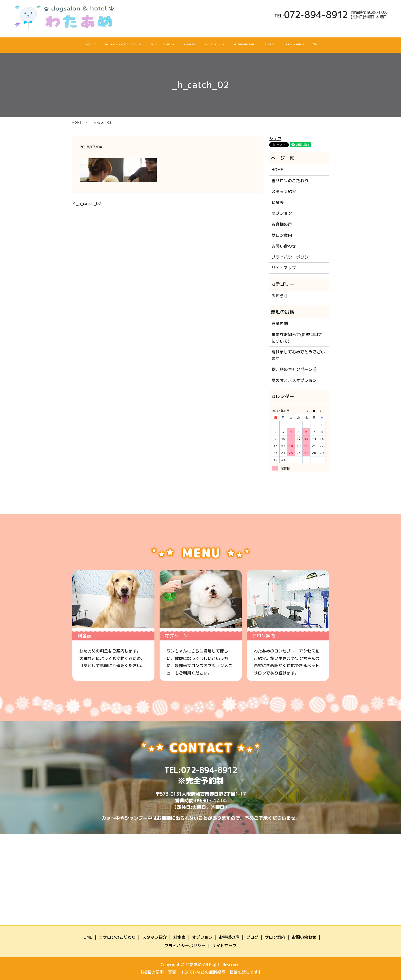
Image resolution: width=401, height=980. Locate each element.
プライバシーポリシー (292, 257)
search (329, 46)
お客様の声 (249, 46)
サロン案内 (307, 46)
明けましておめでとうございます (298, 355)
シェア (275, 139)
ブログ (278, 46)
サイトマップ (284, 268)
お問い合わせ (284, 246)
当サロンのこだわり (114, 46)
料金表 (188, 46)
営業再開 (280, 323)
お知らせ (280, 296)
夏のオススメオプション (294, 380)
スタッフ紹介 (157, 46)
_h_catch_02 (89, 203)
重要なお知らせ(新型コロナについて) (297, 338)
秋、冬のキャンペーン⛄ (295, 369)
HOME (77, 46)
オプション (217, 46)
